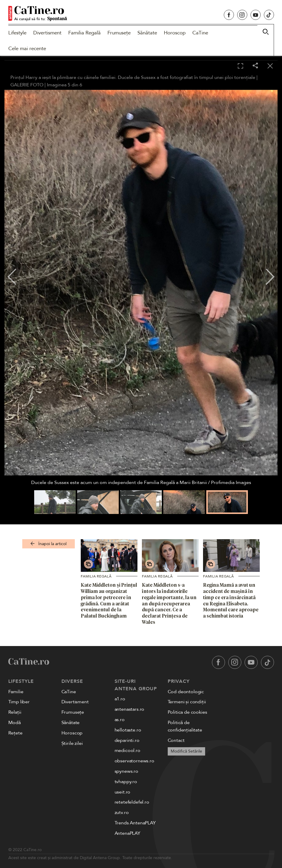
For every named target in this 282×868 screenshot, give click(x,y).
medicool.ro (127, 750)
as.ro (120, 720)
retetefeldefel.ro (132, 802)
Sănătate (147, 33)
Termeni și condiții (187, 702)
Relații (15, 712)
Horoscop (175, 33)
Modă (15, 723)
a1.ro (120, 699)
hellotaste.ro (128, 730)
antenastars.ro (130, 709)
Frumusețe (119, 33)
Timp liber (19, 702)
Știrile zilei (72, 743)
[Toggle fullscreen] (240, 66)
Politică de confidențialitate (185, 726)
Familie (16, 692)
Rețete (15, 733)
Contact (176, 740)
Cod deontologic (186, 692)
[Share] (255, 66)
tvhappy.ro (126, 782)
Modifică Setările (186, 751)
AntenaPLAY (127, 833)
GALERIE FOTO (27, 85)
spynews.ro (126, 771)
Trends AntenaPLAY (135, 823)
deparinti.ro (127, 740)
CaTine (200, 33)
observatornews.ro (134, 761)
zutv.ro (122, 813)
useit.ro (123, 792)
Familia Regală (84, 33)
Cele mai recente (27, 49)
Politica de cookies (187, 712)
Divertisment (47, 33)
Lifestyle (17, 33)
